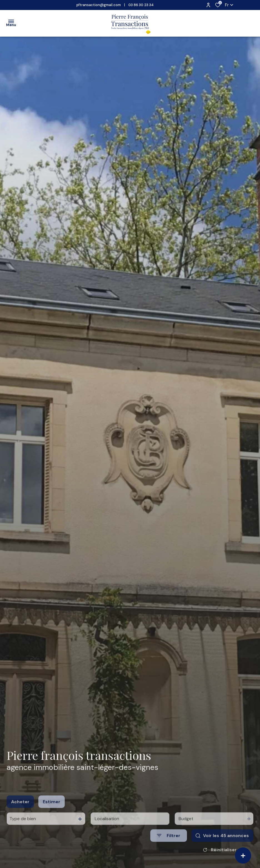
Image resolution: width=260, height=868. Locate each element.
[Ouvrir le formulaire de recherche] (169, 845)
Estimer (52, 811)
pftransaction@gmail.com (99, 5)
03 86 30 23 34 (141, 5)
